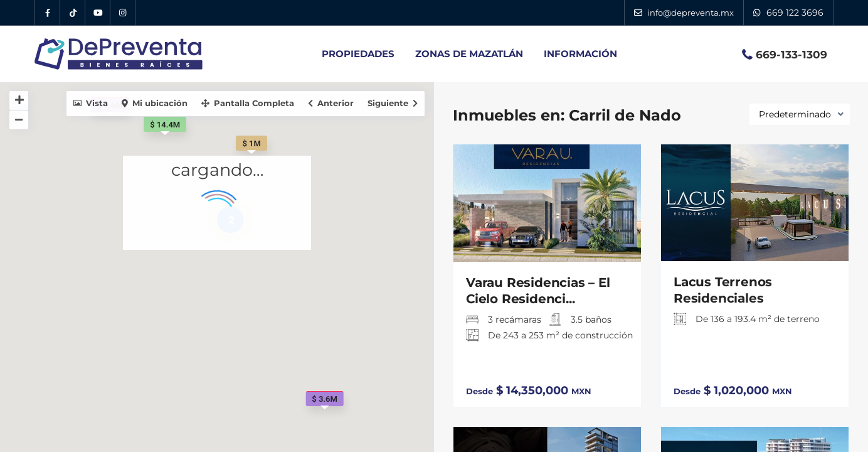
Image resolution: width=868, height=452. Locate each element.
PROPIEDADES (358, 54)
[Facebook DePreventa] (48, 13)
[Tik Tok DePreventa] (73, 13)
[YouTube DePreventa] (98, 13)
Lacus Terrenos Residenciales (723, 290)
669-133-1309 (791, 55)
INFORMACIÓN (580, 54)
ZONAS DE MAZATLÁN (469, 54)
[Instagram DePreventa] (123, 13)
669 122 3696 (795, 13)
